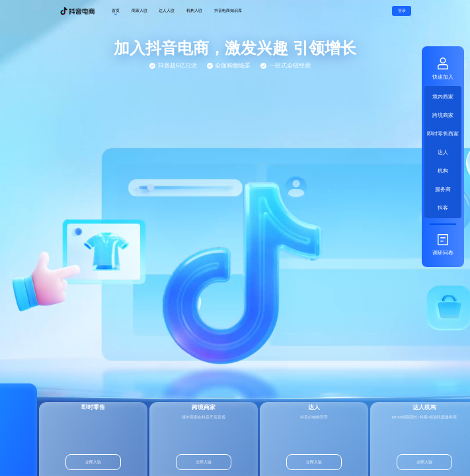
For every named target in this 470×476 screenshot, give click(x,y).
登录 (402, 11)
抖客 (443, 207)
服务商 (443, 189)
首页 (116, 11)
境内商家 (443, 96)
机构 (443, 170)
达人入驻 (167, 11)
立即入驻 (87, 462)
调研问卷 (443, 244)
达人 (443, 152)
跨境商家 (443, 115)
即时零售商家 (443, 133)
